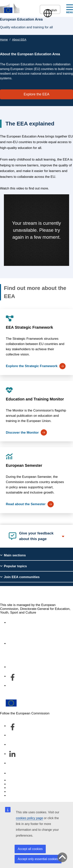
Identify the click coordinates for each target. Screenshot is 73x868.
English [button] (50, 10)
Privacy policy (18, 792)
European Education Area (33, 594)
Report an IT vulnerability (26, 780)
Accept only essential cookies (38, 859)
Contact (14, 773)
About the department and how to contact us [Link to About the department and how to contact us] (40, 644)
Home (4, 39)
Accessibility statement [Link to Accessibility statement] (25, 623)
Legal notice (17, 796)
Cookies (14, 788)
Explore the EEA (36, 94)
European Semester (24, 465)
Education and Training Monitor (35, 399)
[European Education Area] (10, 8)
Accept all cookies (30, 849)
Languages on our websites (28, 784)
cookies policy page (30, 818)
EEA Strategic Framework (29, 327)
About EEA (19, 39)
